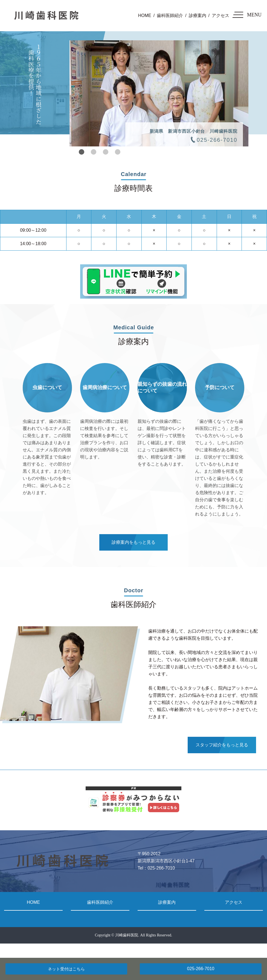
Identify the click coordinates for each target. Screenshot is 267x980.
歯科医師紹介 (170, 15)
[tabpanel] (159, 93)
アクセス (220, 15)
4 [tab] (118, 152)
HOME (145, 15)
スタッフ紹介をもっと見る (222, 745)
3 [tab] (106, 152)
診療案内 (198, 15)
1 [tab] (82, 152)
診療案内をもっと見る (133, 542)
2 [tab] (94, 152)
